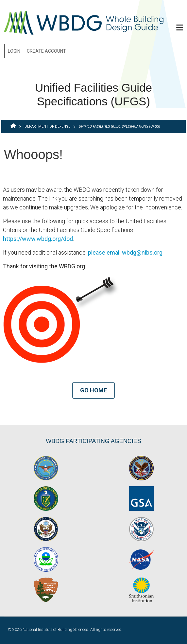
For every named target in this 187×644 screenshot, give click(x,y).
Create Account (46, 51)
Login (14, 51)
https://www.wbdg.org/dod (38, 239)
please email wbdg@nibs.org (125, 252)
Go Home (93, 390)
